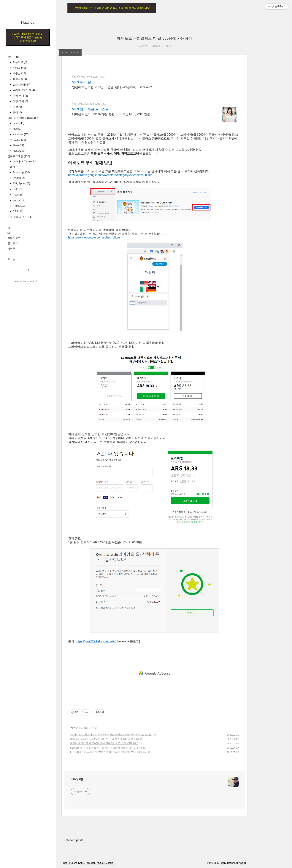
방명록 (11, 249)
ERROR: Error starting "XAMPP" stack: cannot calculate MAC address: (108, 752)
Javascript (21, 172)
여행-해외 (20, 101)
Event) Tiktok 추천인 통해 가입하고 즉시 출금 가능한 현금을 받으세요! (28, 37)
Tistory (223, 863)
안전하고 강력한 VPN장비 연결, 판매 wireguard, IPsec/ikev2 (112, 87)
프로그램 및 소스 (20, 217)
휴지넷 (11, 259)
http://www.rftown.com (85, 77)
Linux (18, 123)
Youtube (101, 863)
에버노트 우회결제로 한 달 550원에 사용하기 (154, 38)
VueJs (18, 200)
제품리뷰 (19, 62)
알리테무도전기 (23, 90)
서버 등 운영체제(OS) (23, 118)
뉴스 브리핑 (21, 84)
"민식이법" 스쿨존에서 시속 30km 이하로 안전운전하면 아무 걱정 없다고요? (111, 735)
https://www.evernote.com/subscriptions (94, 237)
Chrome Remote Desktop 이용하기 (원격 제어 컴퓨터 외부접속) (104, 739)
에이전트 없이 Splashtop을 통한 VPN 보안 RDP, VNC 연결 (111, 114)
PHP (18, 189)
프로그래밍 (17, 140)
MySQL (19, 151)
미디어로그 (14, 238)
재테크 (19, 68)
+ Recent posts (73, 840)
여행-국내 (20, 96)
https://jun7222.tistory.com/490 (96, 641)
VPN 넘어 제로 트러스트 (90, 109)
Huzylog (28, 22)
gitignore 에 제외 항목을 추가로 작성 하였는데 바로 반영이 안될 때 (106, 748)
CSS (18, 211)
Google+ (110, 863)
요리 (17, 112)
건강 (17, 107)
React (18, 195)
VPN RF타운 (82, 82)
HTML (18, 206)
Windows (20, 134)
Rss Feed (68, 863)
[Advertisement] (155, 673)
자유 (14, 57)
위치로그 (13, 243)
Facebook (90, 863)
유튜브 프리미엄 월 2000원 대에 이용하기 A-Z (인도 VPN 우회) (104, 743)
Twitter (81, 863)
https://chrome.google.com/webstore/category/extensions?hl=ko (110, 175)
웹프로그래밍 (19, 156)
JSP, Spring (21, 183)
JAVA (18, 145)
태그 (10, 233)
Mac (17, 129)
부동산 (19, 73)
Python (18, 178)
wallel (243, 863)
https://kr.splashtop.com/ (86, 104)
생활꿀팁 (20, 79)
